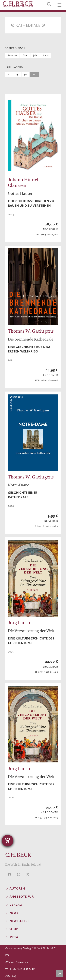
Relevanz (12, 56)
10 (9, 74)
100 (34, 74)
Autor (46, 56)
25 (17, 74)
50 (25, 74)
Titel (25, 56)
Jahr (35, 56)
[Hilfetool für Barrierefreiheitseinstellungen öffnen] (8, 841)
